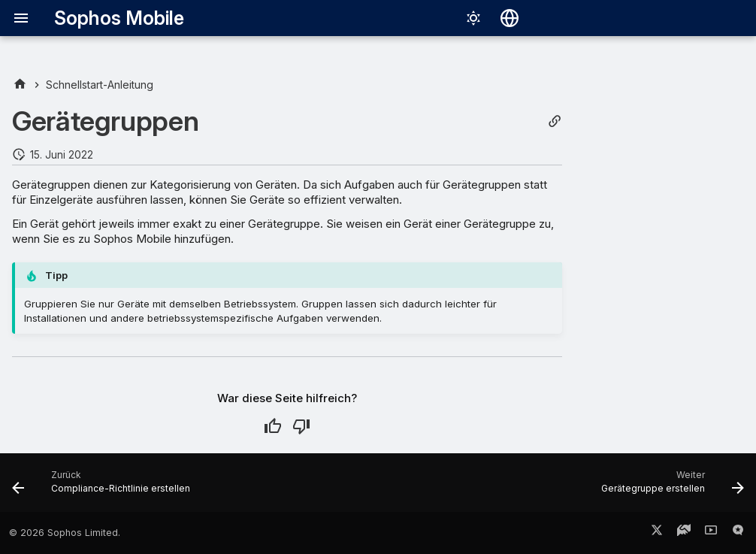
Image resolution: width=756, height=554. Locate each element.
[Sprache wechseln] (510, 18)
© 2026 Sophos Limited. (65, 533)
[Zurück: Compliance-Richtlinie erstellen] (104, 487)
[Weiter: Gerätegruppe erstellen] (669, 487)
